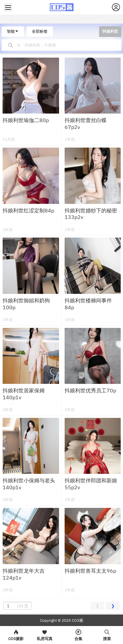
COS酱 (77, 620)
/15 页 (17, 606)
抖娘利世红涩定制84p (28, 210)
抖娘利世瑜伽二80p (26, 120)
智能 (13, 31)
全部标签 (40, 31)
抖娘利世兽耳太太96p (90, 571)
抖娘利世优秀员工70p (90, 390)
